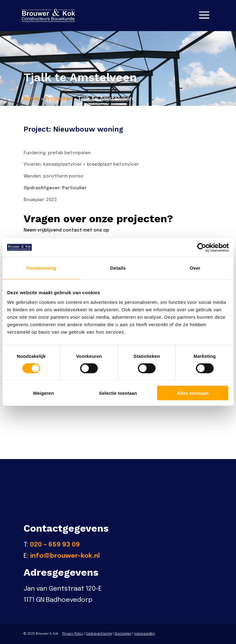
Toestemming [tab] (41, 268)
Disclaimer (123, 634)
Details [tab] (118, 268)
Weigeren (43, 393)
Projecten (59, 99)
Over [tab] (195, 268)
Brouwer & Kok (47, 634)
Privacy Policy (73, 634)
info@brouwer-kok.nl (65, 556)
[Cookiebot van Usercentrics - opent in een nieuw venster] (202, 247)
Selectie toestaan (118, 393)
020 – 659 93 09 (55, 545)
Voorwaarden (145, 634)
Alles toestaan (193, 393)
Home (32, 99)
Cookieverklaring (99, 634)
